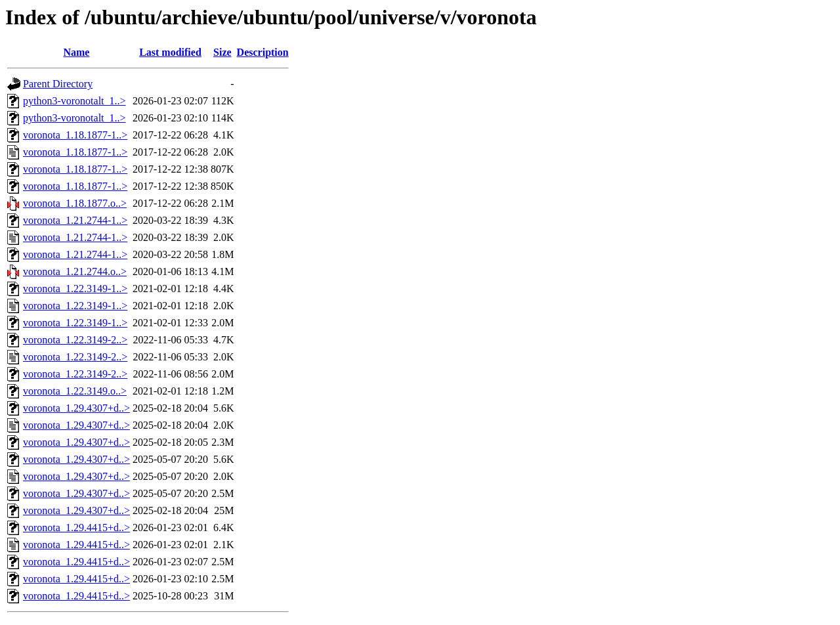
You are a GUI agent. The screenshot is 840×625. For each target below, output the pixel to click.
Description (263, 52)
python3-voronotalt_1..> (74, 101)
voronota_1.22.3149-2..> (75, 340)
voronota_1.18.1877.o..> (75, 203)
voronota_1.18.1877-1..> (75, 135)
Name (76, 52)
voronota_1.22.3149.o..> (75, 391)
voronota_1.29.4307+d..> (76, 408)
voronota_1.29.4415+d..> (76, 528)
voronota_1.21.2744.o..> (75, 271)
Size (222, 52)
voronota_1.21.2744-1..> (75, 220)
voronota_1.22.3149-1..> (75, 289)
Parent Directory (58, 84)
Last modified (170, 52)
